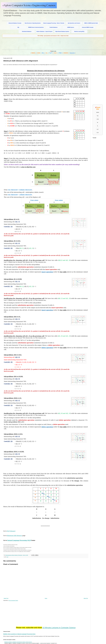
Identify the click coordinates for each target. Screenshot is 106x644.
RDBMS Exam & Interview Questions (36, 27)
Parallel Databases (54, 27)
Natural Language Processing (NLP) (19, 540)
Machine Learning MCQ (79, 31)
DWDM (66, 53)
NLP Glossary (11, 531)
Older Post (86, 598)
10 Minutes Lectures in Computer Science (59, 628)
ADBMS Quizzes (71, 27)
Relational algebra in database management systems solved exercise (18, 642)
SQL (18, 27)
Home (46, 598)
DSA (55, 53)
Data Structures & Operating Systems (33, 23)
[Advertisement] (38, 44)
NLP (51, 53)
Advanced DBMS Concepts (88, 27)
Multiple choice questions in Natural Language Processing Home (19, 634)
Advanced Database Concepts (15, 23)
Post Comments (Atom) (13, 601)
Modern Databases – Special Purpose (44, 31)
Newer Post (6, 598)
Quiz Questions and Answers (74, 23)
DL (47, 53)
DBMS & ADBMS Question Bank (91, 23)
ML (43, 53)
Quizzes (72, 53)
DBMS (33, 53)
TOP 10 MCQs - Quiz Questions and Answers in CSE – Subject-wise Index (53, 36)
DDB (39, 53)
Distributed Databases (27, 31)
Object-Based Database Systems (62, 31)
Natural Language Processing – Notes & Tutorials (54, 23)
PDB (60, 53)
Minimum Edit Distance (14, 536)
